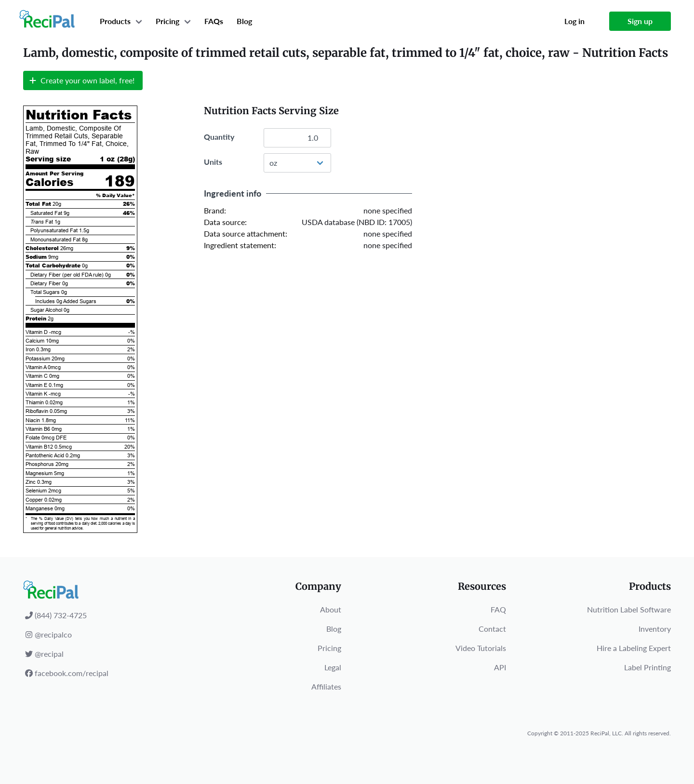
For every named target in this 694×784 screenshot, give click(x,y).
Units (213, 162)
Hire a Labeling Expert (634, 648)
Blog (244, 21)
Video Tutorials (481, 648)
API (500, 667)
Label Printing (647, 667)
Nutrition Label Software (629, 609)
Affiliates (326, 686)
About (331, 609)
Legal (333, 667)
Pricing (167, 21)
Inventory (655, 629)
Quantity (219, 137)
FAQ (498, 609)
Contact (492, 629)
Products (115, 21)
